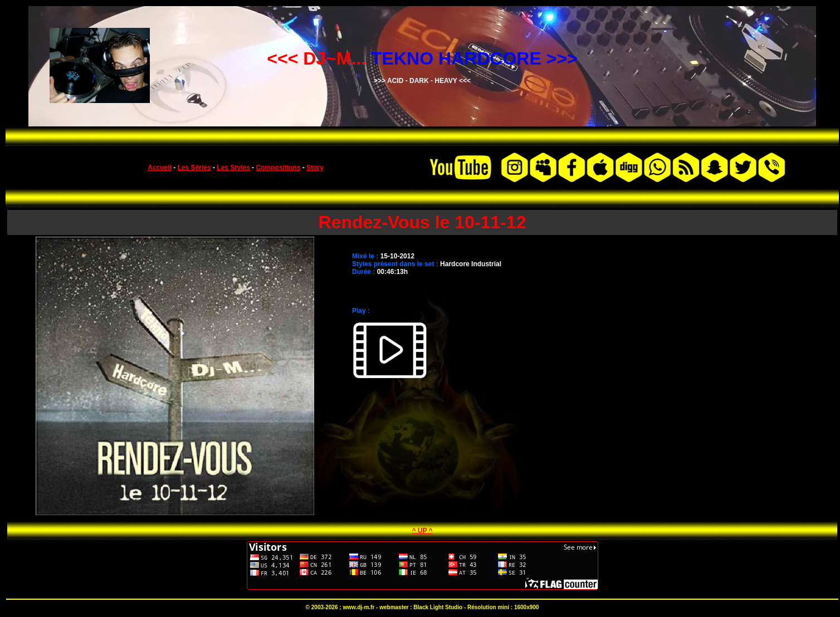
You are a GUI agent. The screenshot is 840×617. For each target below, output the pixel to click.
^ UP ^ (422, 531)
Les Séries (194, 168)
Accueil (160, 168)
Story (315, 168)
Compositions (278, 168)
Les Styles (233, 168)
